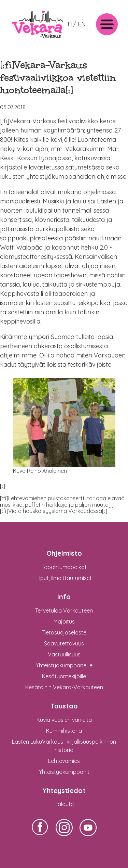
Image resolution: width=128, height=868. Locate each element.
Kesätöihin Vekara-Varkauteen (64, 687)
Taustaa (64, 706)
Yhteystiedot (64, 790)
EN (82, 24)
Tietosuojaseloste (64, 632)
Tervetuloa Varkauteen (64, 611)
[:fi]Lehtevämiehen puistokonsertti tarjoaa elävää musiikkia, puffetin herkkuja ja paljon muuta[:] (62, 501)
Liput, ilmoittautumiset (64, 578)
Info (64, 597)
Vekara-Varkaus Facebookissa (40, 836)
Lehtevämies (64, 761)
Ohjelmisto (64, 553)
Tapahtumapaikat (64, 567)
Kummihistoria (64, 731)
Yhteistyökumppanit (64, 772)
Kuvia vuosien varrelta (64, 720)
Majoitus (64, 621)
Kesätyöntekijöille (64, 676)
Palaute (64, 804)
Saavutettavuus (64, 643)
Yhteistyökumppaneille (64, 665)
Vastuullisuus (64, 654)
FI (70, 24)
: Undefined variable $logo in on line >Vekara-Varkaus (37, 40)
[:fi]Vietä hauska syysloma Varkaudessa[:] (54, 511)
